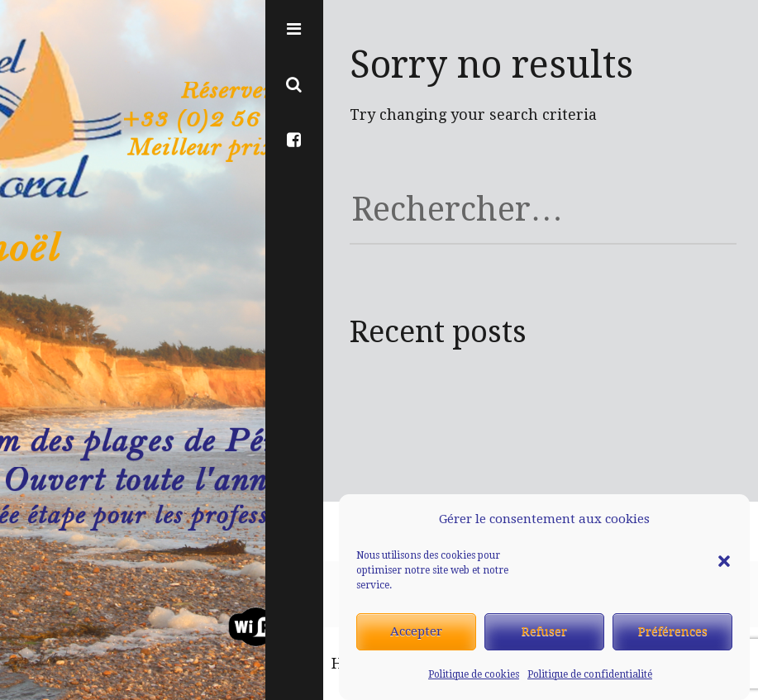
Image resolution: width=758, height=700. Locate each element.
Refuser (544, 631)
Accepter (416, 631)
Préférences (673, 631)
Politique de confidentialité (590, 674)
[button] (724, 520)
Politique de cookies (474, 674)
